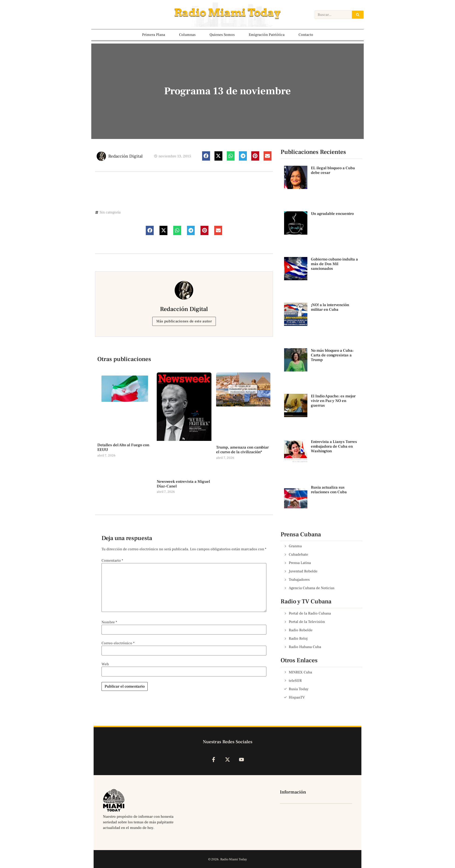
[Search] (358, 15)
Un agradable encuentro (332, 214)
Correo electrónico (118, 643)
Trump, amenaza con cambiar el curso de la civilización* (242, 450)
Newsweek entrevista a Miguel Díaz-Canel (183, 484)
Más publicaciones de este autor (184, 321)
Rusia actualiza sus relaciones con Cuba (329, 490)
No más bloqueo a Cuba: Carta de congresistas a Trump (332, 355)
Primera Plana (154, 35)
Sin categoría (110, 212)
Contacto (306, 35)
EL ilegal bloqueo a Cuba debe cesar (333, 170)
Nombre (109, 622)
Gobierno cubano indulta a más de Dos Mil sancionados (334, 264)
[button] (206, 156)
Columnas (187, 35)
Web (105, 664)
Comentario (112, 561)
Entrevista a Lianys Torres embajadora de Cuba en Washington (334, 447)
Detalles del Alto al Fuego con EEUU (123, 447)
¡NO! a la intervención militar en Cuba (330, 307)
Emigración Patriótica (267, 35)
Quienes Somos (222, 35)
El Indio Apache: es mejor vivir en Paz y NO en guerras (333, 401)
